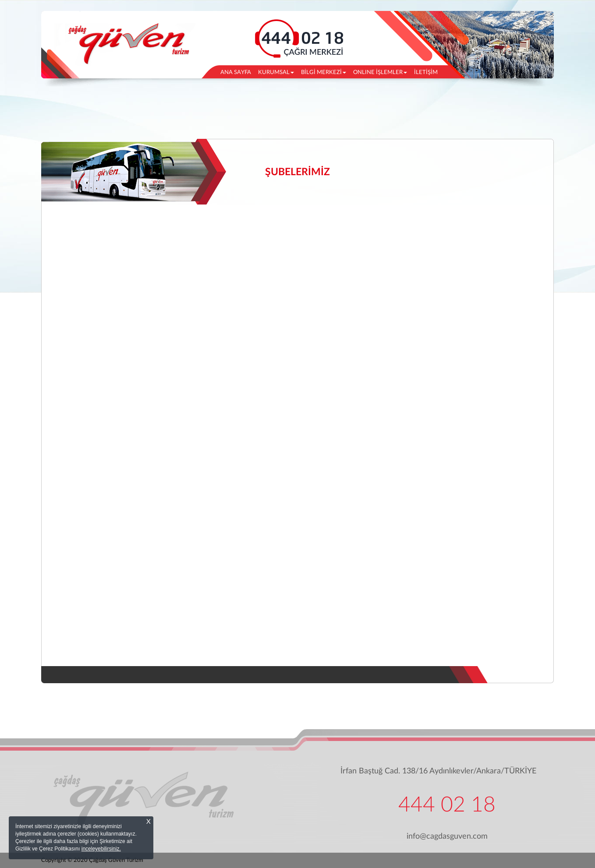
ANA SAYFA (237, 72)
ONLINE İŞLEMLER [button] (380, 72)
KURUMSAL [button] (276, 72)
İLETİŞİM (426, 72)
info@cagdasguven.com (447, 836)
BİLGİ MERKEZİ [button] (324, 72)
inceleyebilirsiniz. (101, 849)
